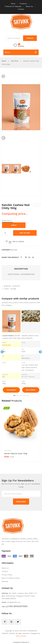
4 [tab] (24, 396)
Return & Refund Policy (11, 578)
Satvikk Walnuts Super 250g (16, 454)
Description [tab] (21, 269)
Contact (21, 9)
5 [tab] (28, 396)
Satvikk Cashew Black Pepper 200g (35, 205)
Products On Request (13, 6)
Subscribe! (21, 502)
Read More (11, 390)
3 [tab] (21, 396)
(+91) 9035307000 (17, 606)
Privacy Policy (7, 575)
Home (13, 4)
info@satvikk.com (14, 602)
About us (5, 568)
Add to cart (25, 233)
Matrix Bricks (21, 636)
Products (23, 4)
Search (30, 38)
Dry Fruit (15, 61)
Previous (2, 351)
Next (40, 351)
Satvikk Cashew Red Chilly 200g (39, 205)
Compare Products (21, 642)
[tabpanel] (11, 351)
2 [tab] (18, 396)
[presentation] (35, 400)
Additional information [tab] (21, 274)
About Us (29, 6)
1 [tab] (14, 396)
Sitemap (5, 581)
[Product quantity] (6, 233)
